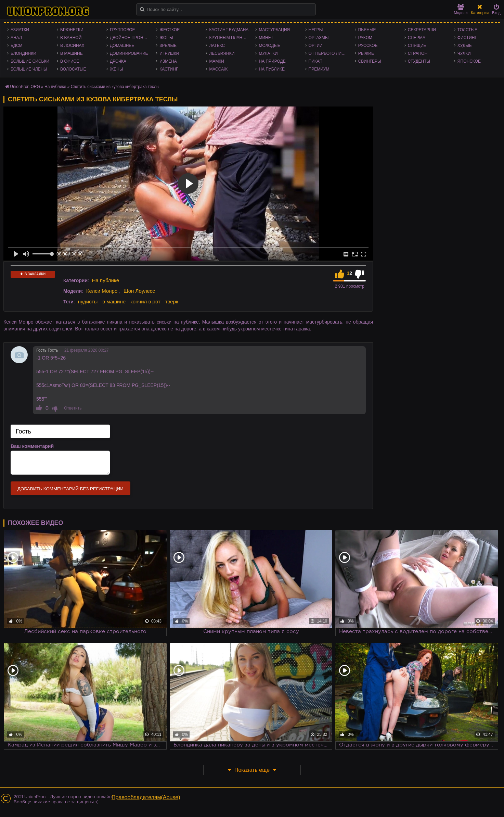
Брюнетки (72, 30)
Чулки (464, 53)
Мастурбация (274, 30)
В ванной (71, 38)
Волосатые (73, 69)
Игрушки (169, 53)
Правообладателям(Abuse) (146, 797)
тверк (172, 301)
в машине (114, 301)
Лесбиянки (222, 53)
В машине (72, 53)
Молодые (269, 46)
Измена (168, 61)
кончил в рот (145, 301)
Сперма (417, 38)
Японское (469, 61)
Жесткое (170, 30)
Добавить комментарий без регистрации (70, 489)
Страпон (418, 53)
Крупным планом (229, 38)
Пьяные (367, 30)
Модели (461, 9)
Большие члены (29, 69)
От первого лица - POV (330, 53)
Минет (266, 38)
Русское (368, 46)
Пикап (316, 61)
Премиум (319, 69)
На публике (272, 69)
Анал (16, 38)
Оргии (316, 46)
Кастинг (169, 69)
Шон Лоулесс (139, 291)
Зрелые (168, 46)
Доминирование (129, 53)
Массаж (218, 69)
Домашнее (122, 46)
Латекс (217, 46)
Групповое (122, 30)
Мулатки (268, 53)
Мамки (217, 61)
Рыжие (366, 53)
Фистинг (467, 38)
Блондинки (23, 53)
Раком (365, 38)
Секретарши (422, 30)
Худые (465, 46)
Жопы (166, 38)
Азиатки (20, 30)
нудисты (88, 301)
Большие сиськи (30, 61)
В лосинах (72, 46)
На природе (272, 61)
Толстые (467, 30)
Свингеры (370, 61)
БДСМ (17, 46)
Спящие (417, 46)
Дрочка (118, 61)
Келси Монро (102, 291)
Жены (116, 69)
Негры (316, 30)
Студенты (419, 61)
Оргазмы (319, 38)
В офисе (70, 61)
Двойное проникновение (131, 38)
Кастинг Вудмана (229, 30)
